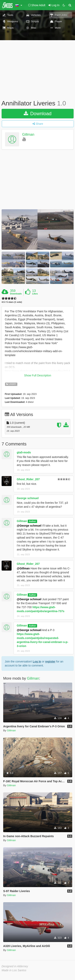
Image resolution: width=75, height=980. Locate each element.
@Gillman (23, 568)
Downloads (16, 294)
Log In (37, 661)
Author (33, 521)
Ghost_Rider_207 (28, 479)
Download (38, 113)
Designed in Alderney (15, 966)
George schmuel (28, 498)
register (50, 661)
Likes (35, 294)
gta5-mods (24, 452)
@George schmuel (29, 526)
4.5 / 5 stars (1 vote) (12, 302)
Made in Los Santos (14, 970)
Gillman (28, 134)
